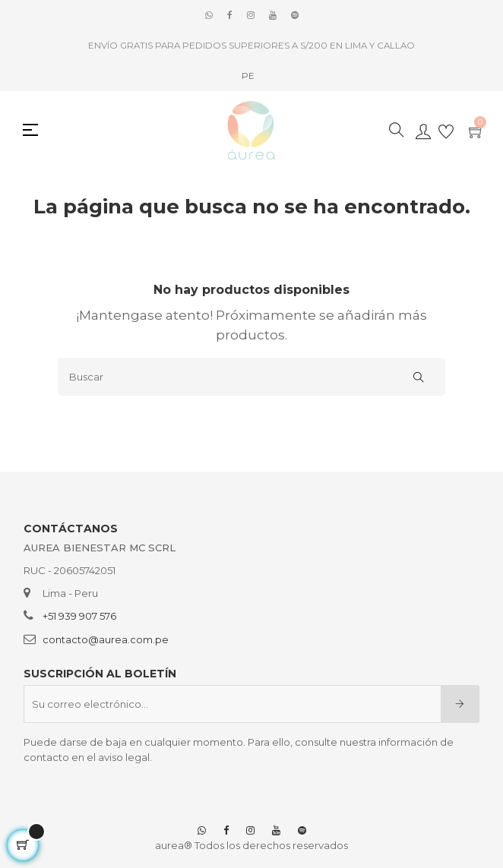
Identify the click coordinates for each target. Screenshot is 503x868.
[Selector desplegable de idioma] (248, 76)
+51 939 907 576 (79, 616)
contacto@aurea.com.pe (106, 639)
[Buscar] (251, 377)
